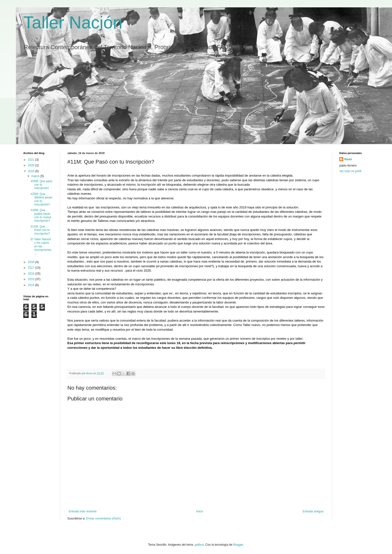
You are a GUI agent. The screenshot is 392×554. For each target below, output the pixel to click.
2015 (32, 279)
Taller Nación (73, 23)
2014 (32, 285)
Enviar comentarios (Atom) (103, 518)
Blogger (238, 545)
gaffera (199, 545)
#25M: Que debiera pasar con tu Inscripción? (41, 199)
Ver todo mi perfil (350, 171)
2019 (32, 171)
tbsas (348, 159)
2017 (32, 268)
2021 (32, 160)
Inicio (200, 511)
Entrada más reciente (83, 511)
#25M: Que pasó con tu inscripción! (42, 185)
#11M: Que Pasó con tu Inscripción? (40, 230)
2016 (32, 274)
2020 (32, 165)
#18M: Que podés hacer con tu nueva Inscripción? (41, 215)
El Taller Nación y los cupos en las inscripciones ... (41, 246)
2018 (32, 262)
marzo (36, 176)
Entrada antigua (313, 511)
